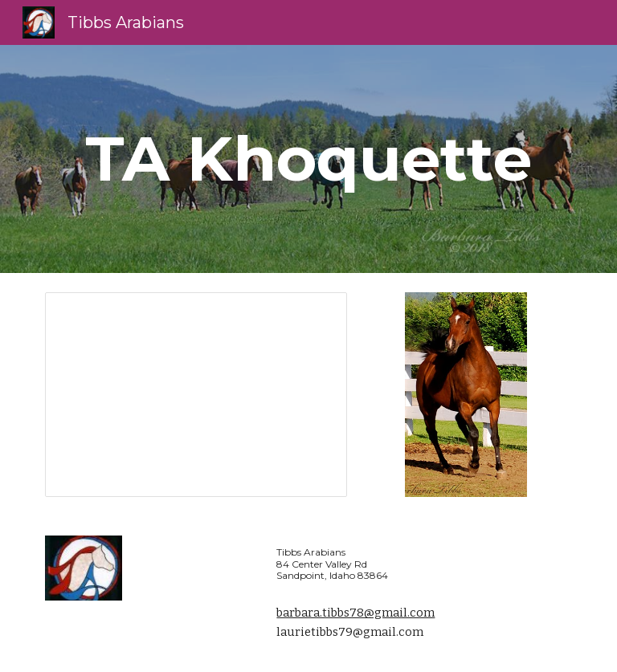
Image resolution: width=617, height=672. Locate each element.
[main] (308, 159)
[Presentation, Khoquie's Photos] (196, 395)
